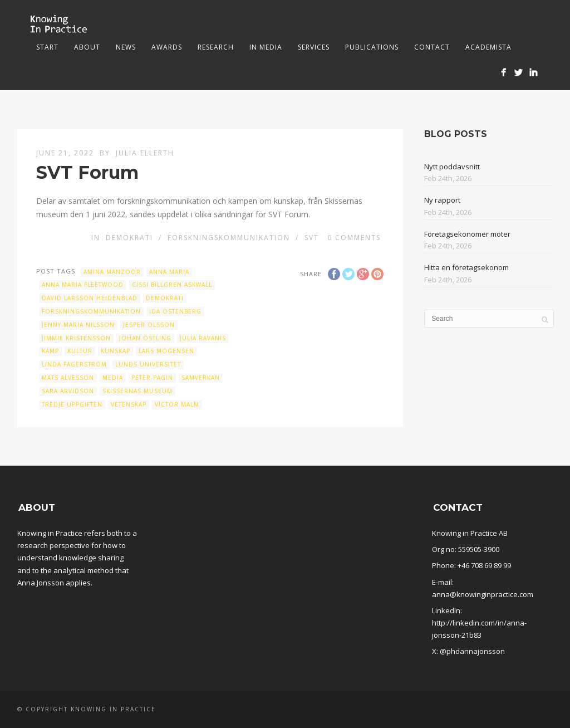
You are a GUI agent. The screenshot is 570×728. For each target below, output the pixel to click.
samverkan (201, 378)
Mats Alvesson (68, 378)
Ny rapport (442, 200)
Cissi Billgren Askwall (172, 285)
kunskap (116, 351)
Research (216, 47)
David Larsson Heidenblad (90, 298)
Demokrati (129, 238)
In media (266, 47)
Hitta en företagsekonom (466, 267)
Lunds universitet (148, 364)
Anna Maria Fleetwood (83, 285)
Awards (167, 47)
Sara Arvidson (68, 391)
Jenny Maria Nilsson (78, 325)
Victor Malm (177, 404)
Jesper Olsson (149, 325)
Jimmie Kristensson (76, 338)
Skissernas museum (137, 391)
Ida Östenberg (175, 311)
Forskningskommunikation (229, 238)
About (87, 47)
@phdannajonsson (472, 651)
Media (113, 378)
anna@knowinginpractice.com (483, 594)
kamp (50, 351)
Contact (432, 47)
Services (314, 47)
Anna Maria (169, 272)
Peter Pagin (152, 378)
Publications (372, 47)
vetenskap (129, 404)
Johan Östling (145, 338)
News (126, 47)
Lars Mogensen (166, 351)
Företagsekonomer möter (467, 234)
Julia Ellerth (145, 153)
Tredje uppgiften (72, 404)
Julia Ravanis (203, 338)
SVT (312, 238)
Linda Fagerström (74, 364)
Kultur (80, 351)
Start (47, 47)
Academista (488, 47)
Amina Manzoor (112, 272)
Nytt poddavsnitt (452, 167)
